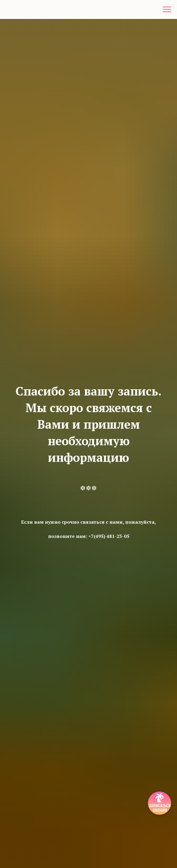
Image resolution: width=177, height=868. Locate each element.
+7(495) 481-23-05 (109, 536)
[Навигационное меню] (167, 9)
